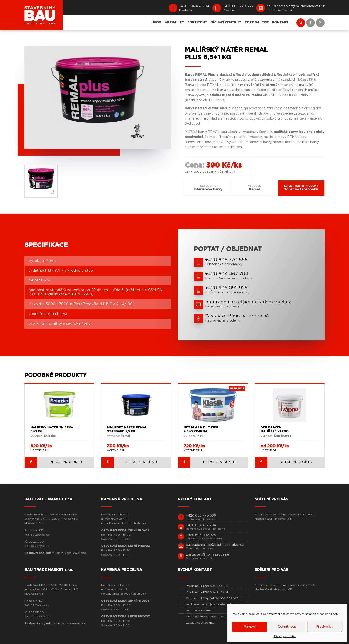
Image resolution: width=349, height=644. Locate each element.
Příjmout (250, 627)
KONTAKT (280, 22)
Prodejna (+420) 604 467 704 (207, 592)
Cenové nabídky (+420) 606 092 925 (212, 598)
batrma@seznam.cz (200, 610)
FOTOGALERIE (257, 22)
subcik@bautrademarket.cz (205, 617)
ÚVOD (156, 22)
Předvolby (325, 627)
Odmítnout (287, 627)
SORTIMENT (197, 22)
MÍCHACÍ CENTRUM (226, 22)
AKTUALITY (174, 22)
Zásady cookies (285, 636)
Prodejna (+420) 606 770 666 (207, 586)
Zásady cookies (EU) (201, 623)
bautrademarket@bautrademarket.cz (212, 604)
